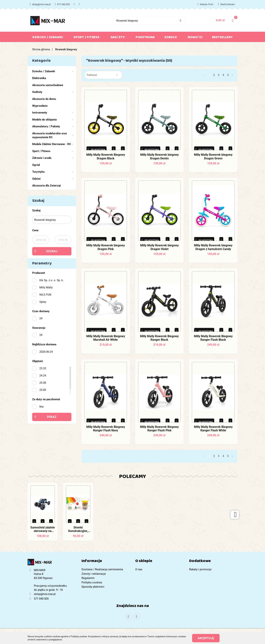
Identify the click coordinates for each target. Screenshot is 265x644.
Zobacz (171, 38)
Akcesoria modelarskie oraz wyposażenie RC (53, 135)
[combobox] (103, 75)
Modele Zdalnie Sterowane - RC (53, 144)
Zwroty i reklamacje (94, 574)
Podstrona (145, 38)
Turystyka (53, 172)
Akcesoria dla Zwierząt (46, 186)
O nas (139, 569)
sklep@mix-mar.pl (40, 4)
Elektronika (39, 78)
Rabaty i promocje (200, 569)
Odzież (53, 179)
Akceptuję (206, 638)
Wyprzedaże (40, 106)
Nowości (195, 38)
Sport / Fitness (87, 38)
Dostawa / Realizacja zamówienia (102, 569)
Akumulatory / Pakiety (53, 126)
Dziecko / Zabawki (48, 38)
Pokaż (52, 417)
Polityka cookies (92, 582)
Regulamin (88, 578)
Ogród (36, 165)
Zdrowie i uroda (53, 158)
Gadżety (118, 38)
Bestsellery (222, 38)
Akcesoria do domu (44, 99)
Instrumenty (53, 113)
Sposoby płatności (93, 587)
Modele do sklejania (53, 120)
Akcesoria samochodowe (48, 85)
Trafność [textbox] (92, 75)
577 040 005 (62, 4)
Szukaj (52, 251)
